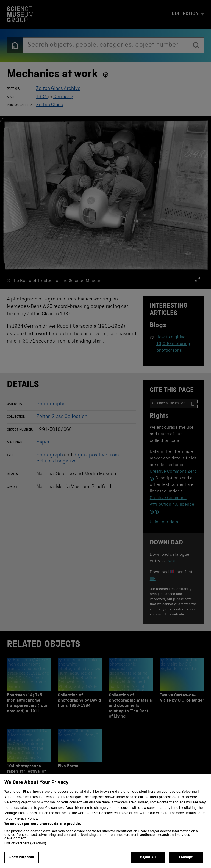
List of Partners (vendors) (25, 850)
